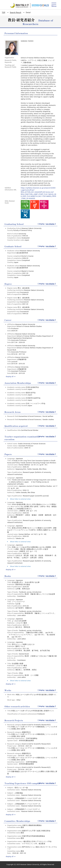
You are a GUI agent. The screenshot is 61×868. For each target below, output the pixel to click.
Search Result (16, 13)
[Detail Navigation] (54, 5)
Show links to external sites (19, 499)
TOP (4, 13)
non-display (50, 224)
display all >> (11, 377)
